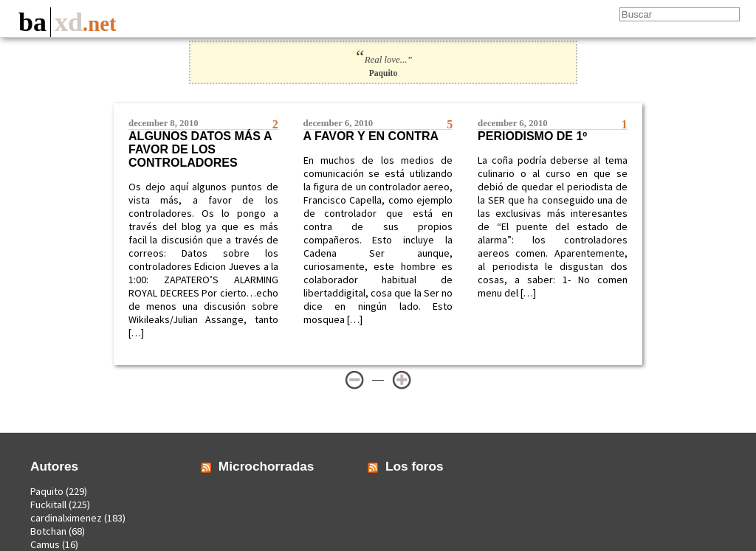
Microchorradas (267, 466)
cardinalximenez (66, 518)
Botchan (48, 531)
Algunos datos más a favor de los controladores (200, 149)
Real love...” (384, 60)
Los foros (415, 466)
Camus (45, 544)
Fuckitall (48, 505)
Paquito (47, 491)
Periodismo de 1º (532, 136)
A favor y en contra (371, 136)
